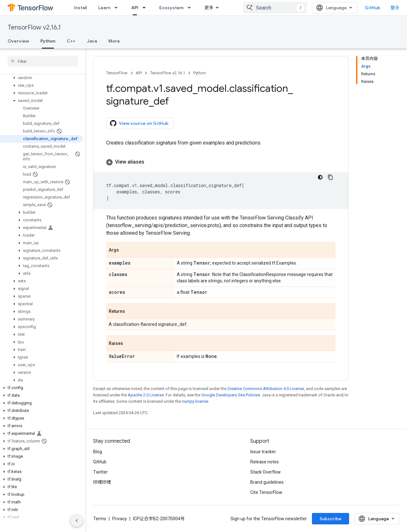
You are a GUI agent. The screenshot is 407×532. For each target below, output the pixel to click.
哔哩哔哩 (102, 482)
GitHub (373, 8)
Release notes (265, 462)
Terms (100, 519)
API (139, 73)
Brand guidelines (267, 482)
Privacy (120, 519)
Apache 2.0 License (146, 395)
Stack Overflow (266, 472)
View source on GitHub (139, 123)
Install (80, 8)
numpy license (195, 401)
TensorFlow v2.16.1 (34, 27)
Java (92, 41)
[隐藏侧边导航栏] (77, 521)
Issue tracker (263, 452)
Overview (18, 41)
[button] (41, 78)
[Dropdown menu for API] (146, 8)
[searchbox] (43, 61)
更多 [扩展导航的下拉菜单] (209, 8)
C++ (71, 41)
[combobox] (275, 8)
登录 (395, 8)
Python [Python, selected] (48, 41)
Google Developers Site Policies (231, 395)
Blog (98, 452)
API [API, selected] (135, 8)
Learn (104, 8)
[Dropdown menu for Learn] (118, 8)
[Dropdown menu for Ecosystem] (191, 8)
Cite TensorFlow (266, 492)
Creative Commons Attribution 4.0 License (266, 389)
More (114, 41)
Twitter (100, 472)
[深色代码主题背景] (320, 177)
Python (200, 73)
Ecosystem (171, 8)
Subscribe (331, 519)
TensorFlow (117, 73)
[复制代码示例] (330, 177)
